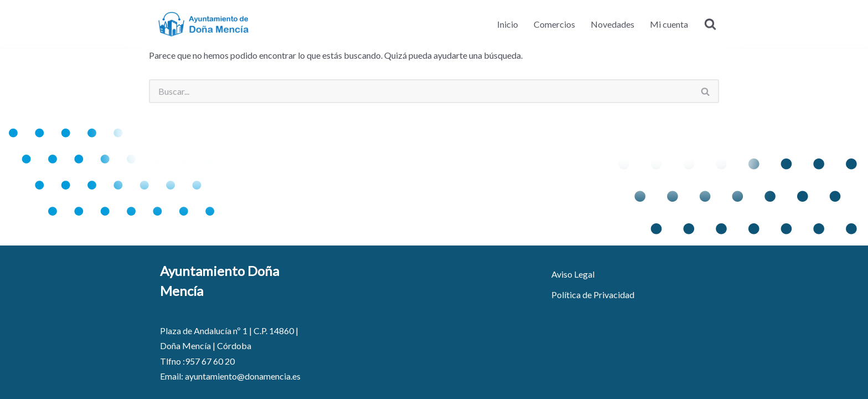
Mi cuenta (669, 24)
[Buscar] (710, 24)
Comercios (554, 24)
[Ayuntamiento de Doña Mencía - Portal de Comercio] (204, 24)
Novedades (613, 24)
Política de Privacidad (593, 295)
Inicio (508, 24)
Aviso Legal (573, 274)
